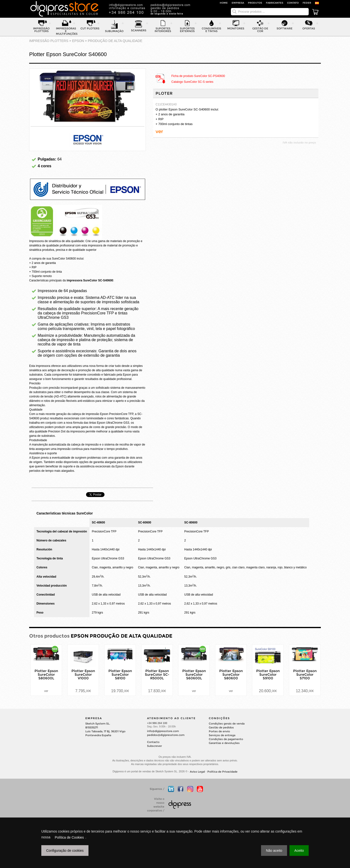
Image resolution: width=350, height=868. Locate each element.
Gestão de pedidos (221, 727)
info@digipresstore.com (163, 731)
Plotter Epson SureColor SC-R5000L (157, 674)
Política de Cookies (69, 837)
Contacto (153, 742)
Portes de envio (219, 731)
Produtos (255, 3)
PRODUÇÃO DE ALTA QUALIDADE (115, 41)
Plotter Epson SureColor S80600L (46, 674)
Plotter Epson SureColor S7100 (305, 674)
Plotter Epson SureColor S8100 (120, 674)
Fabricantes (275, 3)
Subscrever (154, 746)
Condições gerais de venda (227, 724)
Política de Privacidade (222, 772)
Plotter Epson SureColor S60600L (194, 674)
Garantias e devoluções (224, 743)
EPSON (78, 41)
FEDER (307, 3)
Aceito (299, 851)
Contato (293, 3)
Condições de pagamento (226, 739)
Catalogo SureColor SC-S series (192, 82)
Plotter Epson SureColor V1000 (83, 674)
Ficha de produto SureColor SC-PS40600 (198, 76)
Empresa (238, 3)
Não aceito (274, 851)
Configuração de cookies (65, 851)
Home (224, 3)
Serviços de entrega (222, 735)
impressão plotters (49, 41)
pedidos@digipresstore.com (166, 735)
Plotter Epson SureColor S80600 (231, 674)
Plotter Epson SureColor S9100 (268, 674)
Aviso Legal (197, 772)
